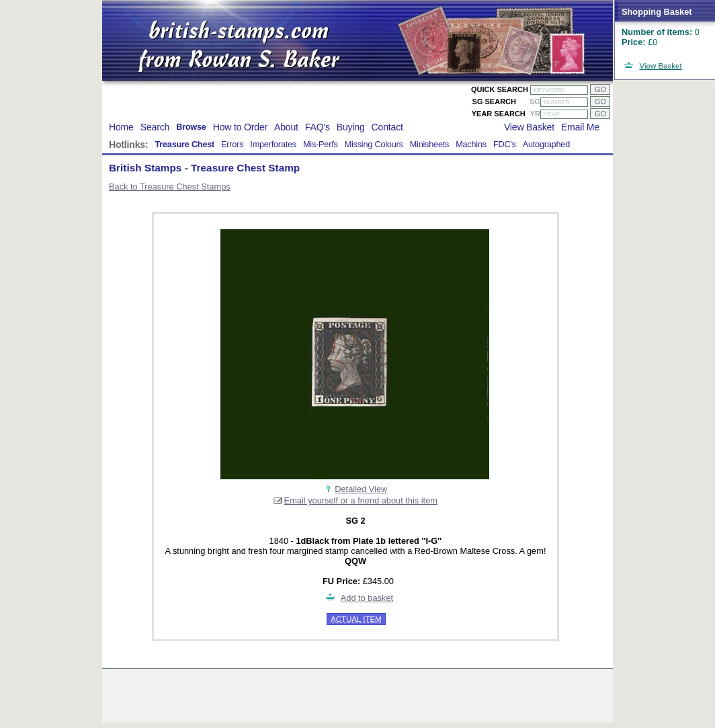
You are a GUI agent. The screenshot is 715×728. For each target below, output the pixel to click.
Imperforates (273, 145)
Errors (232, 145)
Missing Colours (374, 145)
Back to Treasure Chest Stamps (170, 187)
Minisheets (430, 145)
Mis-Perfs (321, 145)
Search (155, 127)
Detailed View (361, 489)
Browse (191, 127)
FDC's (505, 145)
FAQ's (318, 127)
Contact (387, 127)
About (286, 127)
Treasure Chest (184, 145)
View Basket (661, 66)
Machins (471, 145)
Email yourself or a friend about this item (361, 500)
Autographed (546, 145)
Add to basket (367, 598)
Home (121, 127)
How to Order (240, 127)
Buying (351, 127)
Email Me (580, 127)
